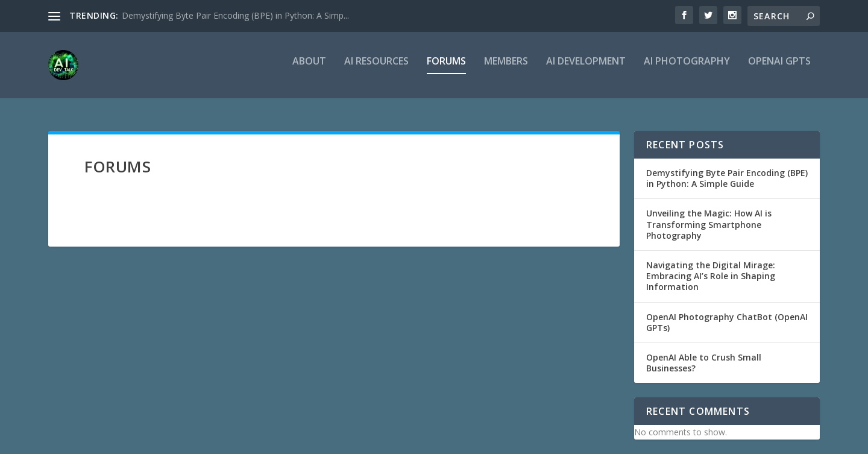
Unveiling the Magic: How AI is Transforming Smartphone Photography (709, 224)
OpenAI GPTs (779, 70)
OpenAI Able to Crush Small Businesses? (704, 363)
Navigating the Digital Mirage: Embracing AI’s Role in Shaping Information (711, 276)
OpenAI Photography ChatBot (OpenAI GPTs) (727, 322)
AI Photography (687, 70)
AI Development (586, 70)
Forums (446, 70)
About (309, 70)
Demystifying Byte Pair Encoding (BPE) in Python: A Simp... (235, 15)
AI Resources (376, 70)
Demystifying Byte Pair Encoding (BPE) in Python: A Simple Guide (727, 178)
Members (506, 70)
